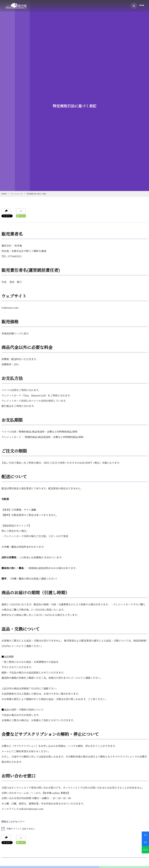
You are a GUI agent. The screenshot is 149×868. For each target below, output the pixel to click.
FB (145, 835)
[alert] (74, 829)
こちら (32, 793)
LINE (145, 850)
